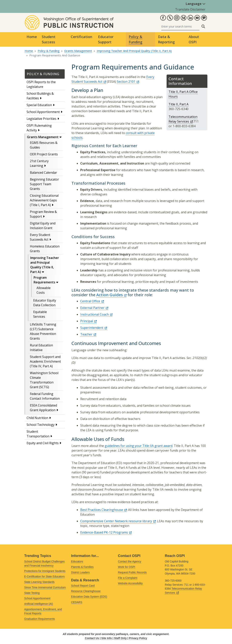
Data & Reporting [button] (166, 39)
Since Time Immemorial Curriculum (45, 588)
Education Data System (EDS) (89, 597)
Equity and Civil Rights (43, 443)
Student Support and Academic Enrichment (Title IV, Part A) (45, 361)
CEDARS (77, 602)
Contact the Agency (130, 562)
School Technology (41, 425)
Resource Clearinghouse (86, 591)
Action (111, 295)
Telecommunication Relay (183, 119)
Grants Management (78, 51)
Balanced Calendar (43, 173)
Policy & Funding (49, 51)
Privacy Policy (138, 638)
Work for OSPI (127, 567)
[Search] (180, 26)
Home (32, 37)
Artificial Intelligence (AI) (39, 604)
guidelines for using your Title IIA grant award (139, 446)
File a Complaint (128, 578)
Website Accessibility (130, 583)
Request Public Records (132, 572)
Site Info (107, 638)
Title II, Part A (178, 104)
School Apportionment (43, 112)
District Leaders (80, 572)
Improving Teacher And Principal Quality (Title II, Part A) (134, 51)
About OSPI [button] (194, 39)
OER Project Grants (44, 154)
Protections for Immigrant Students (45, 571)
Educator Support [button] (106, 39)
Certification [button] (81, 37)
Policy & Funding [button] (136, 39)
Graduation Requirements (40, 619)
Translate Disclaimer (190, 9)
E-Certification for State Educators (44, 577)
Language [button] (196, 4)
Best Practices (104, 510)
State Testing (32, 593)
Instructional (96, 314)
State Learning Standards (39, 582)
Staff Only (120, 638)
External (94, 308)
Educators (77, 562)
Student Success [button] (49, 39)
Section (128, 82)
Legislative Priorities (41, 119)
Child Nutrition (37, 418)
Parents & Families (82, 567)
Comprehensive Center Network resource (118, 521)
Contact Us (92, 638)
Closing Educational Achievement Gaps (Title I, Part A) (44, 200)
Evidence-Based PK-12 (106, 532)
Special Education (39, 105)
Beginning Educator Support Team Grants (44, 184)
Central (92, 301)
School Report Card (83, 586)
